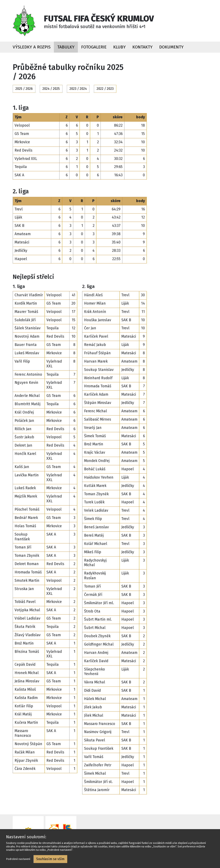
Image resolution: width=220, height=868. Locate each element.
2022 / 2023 (105, 89)
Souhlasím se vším (50, 859)
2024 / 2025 (51, 89)
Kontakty (142, 47)
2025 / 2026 (24, 89)
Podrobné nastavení (18, 859)
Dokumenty (171, 47)
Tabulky (66, 47)
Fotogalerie (94, 47)
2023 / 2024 (78, 89)
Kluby (119, 47)
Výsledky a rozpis (32, 47)
